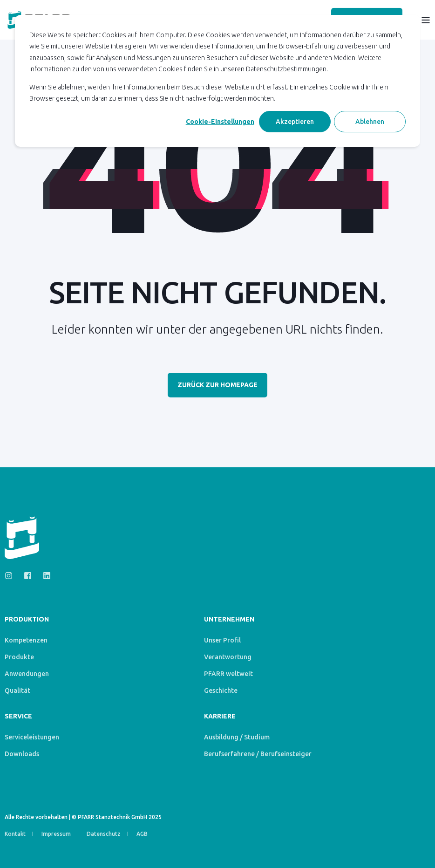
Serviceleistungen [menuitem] (32, 737)
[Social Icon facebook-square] (28, 576)
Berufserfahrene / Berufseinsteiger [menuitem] (258, 754)
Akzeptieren (295, 122)
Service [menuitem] (18, 716)
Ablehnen (370, 122)
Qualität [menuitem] (17, 690)
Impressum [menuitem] (56, 834)
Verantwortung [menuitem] (228, 657)
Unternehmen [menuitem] (229, 619)
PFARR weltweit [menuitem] (228, 674)
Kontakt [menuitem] (15, 834)
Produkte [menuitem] (19, 657)
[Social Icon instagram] (11, 576)
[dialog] (217, 81)
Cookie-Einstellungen (220, 122)
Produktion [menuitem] (27, 619)
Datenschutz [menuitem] (104, 834)
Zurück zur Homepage (217, 385)
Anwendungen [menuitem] (27, 674)
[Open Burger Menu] (426, 20)
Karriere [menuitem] (220, 716)
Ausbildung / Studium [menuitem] (237, 737)
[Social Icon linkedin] (44, 576)
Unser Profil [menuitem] (222, 640)
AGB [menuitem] (142, 834)
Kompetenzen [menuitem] (26, 640)
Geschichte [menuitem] (221, 690)
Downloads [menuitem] (22, 754)
